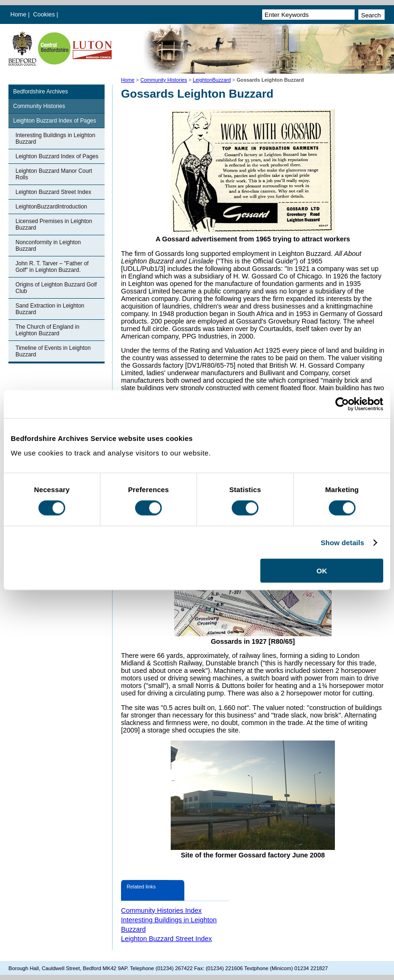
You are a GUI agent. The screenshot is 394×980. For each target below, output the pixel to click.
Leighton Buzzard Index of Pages (55, 121)
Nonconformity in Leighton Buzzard (48, 246)
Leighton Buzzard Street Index (53, 192)
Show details (343, 542)
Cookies (45, 14)
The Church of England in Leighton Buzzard (47, 330)
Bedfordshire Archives (41, 92)
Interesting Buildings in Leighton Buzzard (55, 139)
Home (18, 14)
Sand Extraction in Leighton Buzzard (50, 309)
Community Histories (164, 80)
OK (322, 571)
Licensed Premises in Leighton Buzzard (54, 224)
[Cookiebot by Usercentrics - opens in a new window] (342, 404)
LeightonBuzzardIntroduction (51, 207)
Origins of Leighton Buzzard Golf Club (56, 288)
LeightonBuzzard (212, 80)
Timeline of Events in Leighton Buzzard (53, 351)
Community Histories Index (161, 911)
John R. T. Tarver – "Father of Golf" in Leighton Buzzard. (52, 267)
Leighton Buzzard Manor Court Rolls (54, 174)
